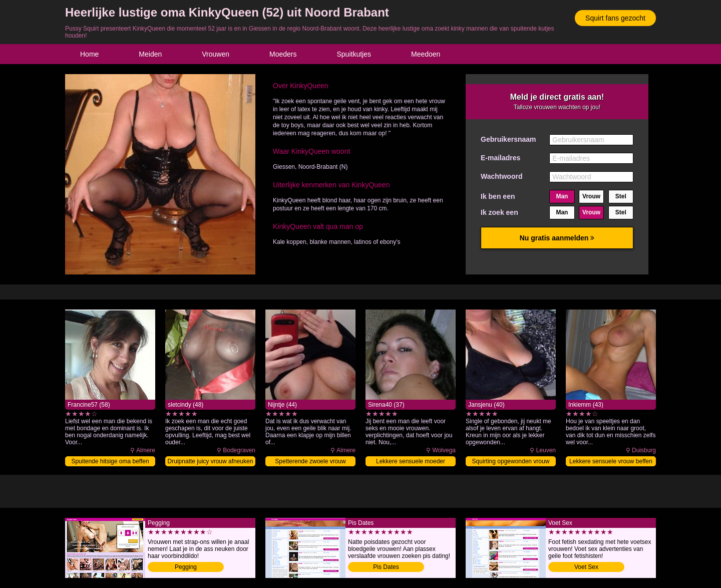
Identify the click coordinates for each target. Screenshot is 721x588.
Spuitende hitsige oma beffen (110, 461)
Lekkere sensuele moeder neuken (411, 462)
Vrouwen (216, 54)
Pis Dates (386, 567)
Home (89, 54)
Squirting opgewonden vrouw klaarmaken (511, 462)
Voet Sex (586, 567)
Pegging (186, 567)
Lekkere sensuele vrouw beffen (611, 461)
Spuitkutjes (354, 54)
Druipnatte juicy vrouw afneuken (211, 461)
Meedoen (426, 54)
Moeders (283, 54)
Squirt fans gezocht (615, 18)
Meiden (150, 54)
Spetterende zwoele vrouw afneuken (310, 462)
